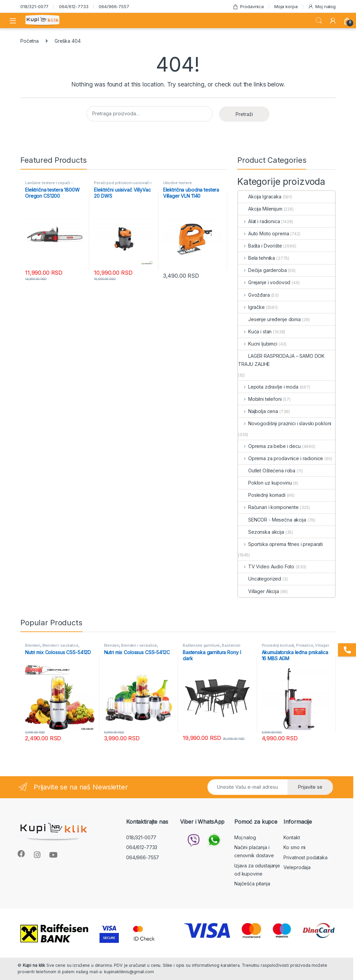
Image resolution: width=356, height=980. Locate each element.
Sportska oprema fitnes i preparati (280, 544)
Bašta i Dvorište (260, 246)
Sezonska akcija (261, 532)
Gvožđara (254, 295)
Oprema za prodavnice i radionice (281, 458)
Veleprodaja (297, 867)
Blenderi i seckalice (60, 645)
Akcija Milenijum (260, 209)
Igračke (251, 307)
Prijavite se (310, 787)
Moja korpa (286, 6)
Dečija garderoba (262, 270)
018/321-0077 (34, 6)
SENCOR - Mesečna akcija (272, 520)
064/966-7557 (114, 6)
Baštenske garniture (201, 645)
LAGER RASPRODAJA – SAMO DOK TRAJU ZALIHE (281, 360)
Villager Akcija (259, 591)
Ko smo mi (294, 847)
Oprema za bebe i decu (269, 446)
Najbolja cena (258, 411)
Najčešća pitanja (252, 884)
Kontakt (292, 837)
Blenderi (33, 645)
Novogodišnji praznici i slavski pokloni (285, 423)
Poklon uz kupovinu (265, 483)
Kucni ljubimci (258, 344)
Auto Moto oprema (264, 233)
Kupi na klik (34, 965)
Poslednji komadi (262, 495)
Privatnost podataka (305, 857)
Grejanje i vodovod (264, 282)
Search (319, 21)
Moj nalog (322, 7)
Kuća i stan (255, 331)
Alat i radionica (259, 221)
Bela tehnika (256, 258)
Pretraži (244, 114)
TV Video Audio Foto (266, 566)
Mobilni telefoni (260, 399)
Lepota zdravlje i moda (268, 387)
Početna (29, 41)
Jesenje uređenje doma (269, 319)
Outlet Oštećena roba (267, 471)
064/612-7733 (74, 6)
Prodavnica (248, 7)
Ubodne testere (177, 183)
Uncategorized (260, 579)
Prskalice (305, 645)
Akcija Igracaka (260, 197)
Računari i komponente (268, 507)
